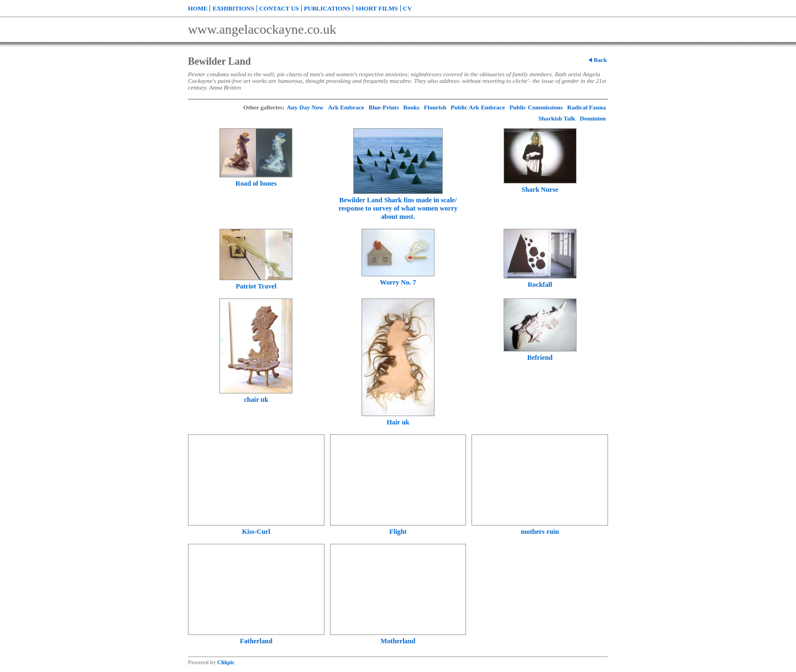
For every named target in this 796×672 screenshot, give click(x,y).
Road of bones (256, 183)
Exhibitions (233, 8)
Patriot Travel (256, 286)
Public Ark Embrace (478, 107)
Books (412, 107)
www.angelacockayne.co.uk (262, 29)
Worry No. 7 (398, 282)
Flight (398, 532)
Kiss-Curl (256, 532)
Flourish (435, 107)
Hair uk (398, 422)
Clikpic (226, 662)
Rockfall (540, 285)
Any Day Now (305, 107)
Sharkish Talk (557, 118)
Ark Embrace (346, 107)
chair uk (256, 400)
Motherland (398, 641)
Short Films (377, 8)
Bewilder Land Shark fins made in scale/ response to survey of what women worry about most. (398, 208)
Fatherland (256, 641)
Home (198, 8)
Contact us (279, 8)
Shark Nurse (540, 190)
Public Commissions (536, 107)
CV (407, 8)
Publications (327, 8)
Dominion (593, 118)
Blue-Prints (384, 107)
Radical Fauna (586, 107)
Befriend (540, 358)
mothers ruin (540, 532)
